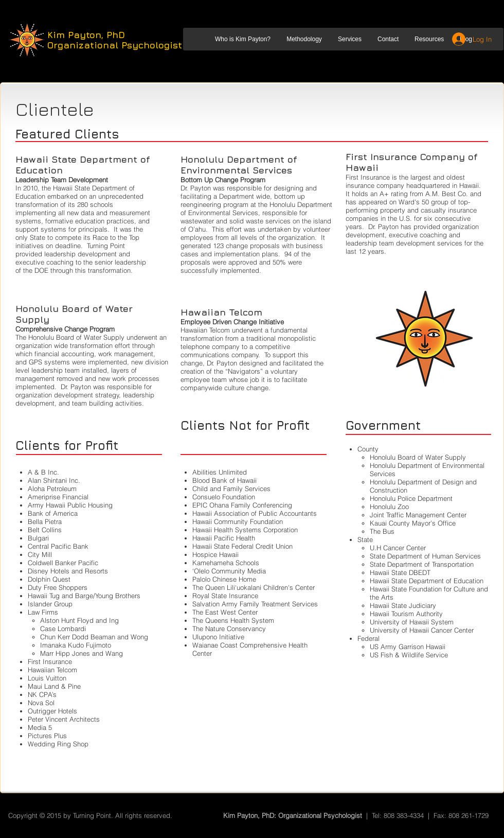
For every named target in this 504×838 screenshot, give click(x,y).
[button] (242, 39)
